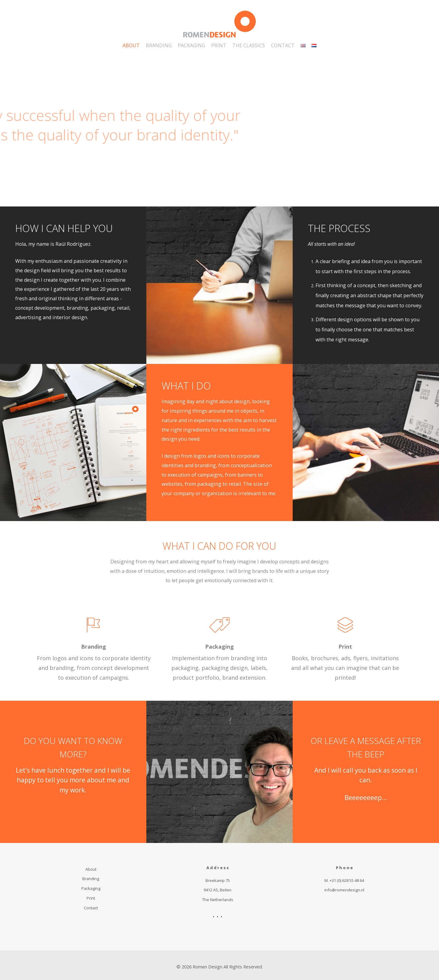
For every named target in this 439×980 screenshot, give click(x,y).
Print (345, 647)
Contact (91, 908)
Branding (94, 647)
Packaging (220, 647)
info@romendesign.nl (344, 890)
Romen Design (207, 967)
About (91, 869)
